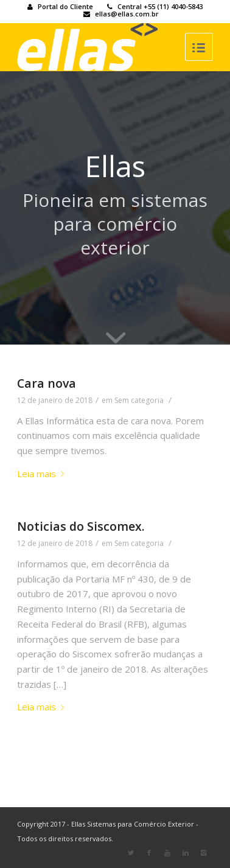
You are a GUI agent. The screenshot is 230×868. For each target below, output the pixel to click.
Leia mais (43, 474)
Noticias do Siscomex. (81, 526)
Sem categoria (139, 400)
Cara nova (47, 383)
